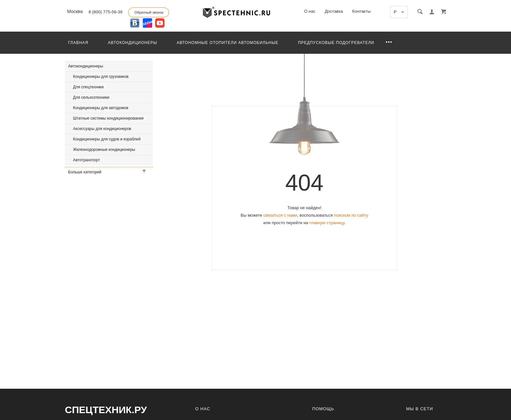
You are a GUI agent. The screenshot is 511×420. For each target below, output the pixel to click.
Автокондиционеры (132, 43)
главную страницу (327, 223)
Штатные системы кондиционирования (108, 118)
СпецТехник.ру (106, 410)
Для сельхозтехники (91, 97)
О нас (310, 11)
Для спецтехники (88, 87)
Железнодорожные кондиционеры (104, 150)
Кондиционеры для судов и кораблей (107, 139)
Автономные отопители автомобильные (227, 43)
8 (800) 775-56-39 (106, 12)
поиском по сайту (351, 215)
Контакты (361, 11)
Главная (78, 43)
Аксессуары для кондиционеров (102, 129)
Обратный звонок (149, 12)
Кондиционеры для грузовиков (101, 77)
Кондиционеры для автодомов (101, 108)
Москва (74, 11)
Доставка (334, 11)
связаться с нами (280, 215)
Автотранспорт (86, 160)
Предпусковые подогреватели (336, 43)
